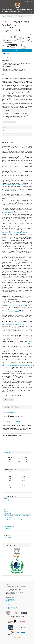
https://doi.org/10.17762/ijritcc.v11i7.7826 (13, 53)
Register (27, 1)
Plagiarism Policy (8, 518)
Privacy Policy (9, 606)
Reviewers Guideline (10, 600)
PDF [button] (17, 50)
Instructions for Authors (9, 505)
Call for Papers (9, 413)
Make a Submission (8, 400)
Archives (8, 17)
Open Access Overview (9, 524)
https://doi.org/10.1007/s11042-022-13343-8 (13, 324)
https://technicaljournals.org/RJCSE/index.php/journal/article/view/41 (18, 365)
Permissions (7, 528)
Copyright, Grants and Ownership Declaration (14, 520)
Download (6, 511)
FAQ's (7, 605)
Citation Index (7, 452)
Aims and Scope (7, 501)
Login (32, 1)
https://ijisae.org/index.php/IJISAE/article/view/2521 (14, 185)
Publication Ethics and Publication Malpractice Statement (17, 516)
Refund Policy (7, 522)
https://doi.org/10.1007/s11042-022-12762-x (13, 318)
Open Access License (9, 526)
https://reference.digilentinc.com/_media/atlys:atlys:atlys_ (16, 343)
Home (4, 17)
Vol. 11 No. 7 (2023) (14, 17)
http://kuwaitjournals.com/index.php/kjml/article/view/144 (15, 232)
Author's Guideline (10, 599)
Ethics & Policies (8, 513)
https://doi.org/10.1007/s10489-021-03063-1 (13, 312)
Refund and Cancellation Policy (13, 607)
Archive (6, 509)
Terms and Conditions (11, 608)
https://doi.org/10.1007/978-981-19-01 (16, 305)
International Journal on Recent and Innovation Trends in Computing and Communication (17, 10)
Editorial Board (7, 507)
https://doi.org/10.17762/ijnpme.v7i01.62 (13, 212)
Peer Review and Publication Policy (14, 602)
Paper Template (8, 538)
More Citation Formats (10, 122)
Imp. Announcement (11, 422)
